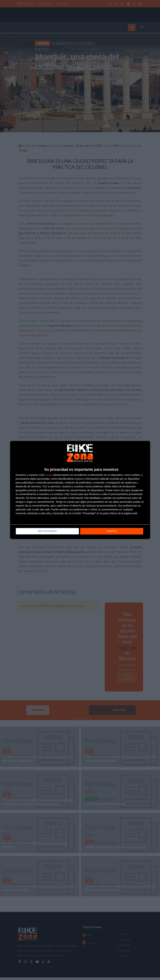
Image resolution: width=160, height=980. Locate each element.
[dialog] (80, 490)
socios (49, 475)
